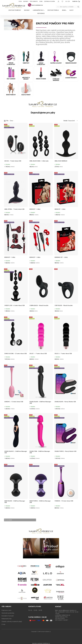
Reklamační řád (6, 619)
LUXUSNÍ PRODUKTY (71, 73)
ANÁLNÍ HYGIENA (41, 73)
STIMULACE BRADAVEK (56, 74)
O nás (3, 624)
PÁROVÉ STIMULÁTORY (11, 58)
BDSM (64, 10)
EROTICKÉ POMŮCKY (15, 10)
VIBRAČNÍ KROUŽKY (71, 57)
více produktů (9, 520)
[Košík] (76, 1)
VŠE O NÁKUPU (34, 1)
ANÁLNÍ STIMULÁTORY (41, 58)
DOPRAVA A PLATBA (49, 1)
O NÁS (41, 1)
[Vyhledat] (58, 7)
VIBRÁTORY (26, 57)
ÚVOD (20, 1)
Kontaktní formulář (8, 616)
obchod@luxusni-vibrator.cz (67, 610)
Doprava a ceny (6, 610)
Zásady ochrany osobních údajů (12, 621)
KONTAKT (26, 1)
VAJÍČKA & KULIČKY (56, 57)
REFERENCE (41, 13)
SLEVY (72, 10)
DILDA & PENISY (26, 89)
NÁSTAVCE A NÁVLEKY (26, 73)
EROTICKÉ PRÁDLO (53, 10)
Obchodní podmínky (8, 613)
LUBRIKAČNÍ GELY (38, 10)
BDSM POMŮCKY (11, 89)
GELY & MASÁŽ (11, 73)
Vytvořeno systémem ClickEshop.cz (41, 643)
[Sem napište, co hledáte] (70, 7)
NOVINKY (27, 10)
